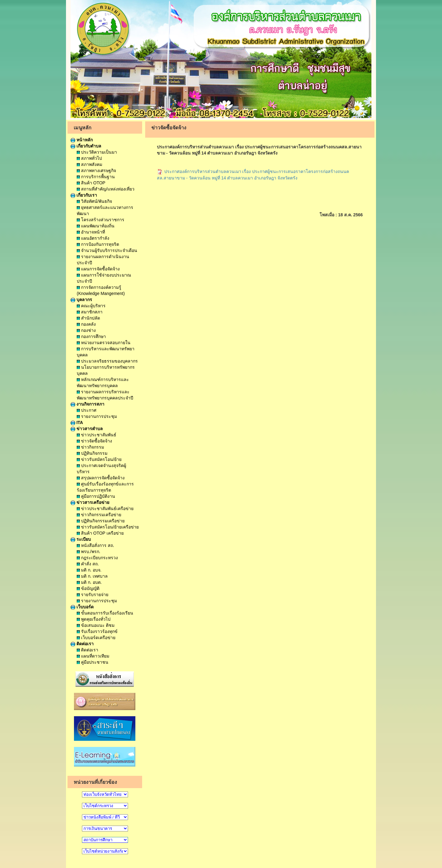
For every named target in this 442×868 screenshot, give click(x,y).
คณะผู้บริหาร (91, 306)
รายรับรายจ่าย (93, 595)
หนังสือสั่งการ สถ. (95, 545)
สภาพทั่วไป (89, 158)
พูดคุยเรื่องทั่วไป (94, 619)
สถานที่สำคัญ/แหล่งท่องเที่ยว (106, 189)
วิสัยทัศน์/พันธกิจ (94, 201)
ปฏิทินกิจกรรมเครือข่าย (101, 521)
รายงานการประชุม (97, 416)
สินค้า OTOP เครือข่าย (100, 533)
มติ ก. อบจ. (89, 570)
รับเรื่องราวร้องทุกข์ (97, 631)
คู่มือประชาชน (93, 662)
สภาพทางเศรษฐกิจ (96, 171)
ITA (77, 422)
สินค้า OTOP (91, 183)
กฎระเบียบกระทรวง (97, 558)
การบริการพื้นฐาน (96, 177)
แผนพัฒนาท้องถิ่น (96, 226)
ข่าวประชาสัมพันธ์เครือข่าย (105, 509)
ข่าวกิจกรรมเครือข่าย (99, 515)
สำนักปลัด (88, 318)
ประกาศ (87, 410)
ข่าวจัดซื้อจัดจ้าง (94, 441)
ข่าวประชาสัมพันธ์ (97, 435)
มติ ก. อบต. (89, 582)
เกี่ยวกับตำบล (86, 146)
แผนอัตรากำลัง (93, 238)
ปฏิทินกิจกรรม (92, 453)
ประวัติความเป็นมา (97, 152)
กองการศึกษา (91, 336)
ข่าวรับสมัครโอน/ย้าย (99, 459)
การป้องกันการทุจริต (98, 244)
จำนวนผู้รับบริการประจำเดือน (107, 250)
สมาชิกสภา (90, 312)
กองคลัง (86, 324)
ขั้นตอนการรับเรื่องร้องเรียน (105, 613)
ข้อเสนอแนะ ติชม (96, 625)
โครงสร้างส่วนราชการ (101, 220)
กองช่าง (86, 330)
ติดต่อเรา (82, 644)
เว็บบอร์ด (82, 607)
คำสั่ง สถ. (88, 564)
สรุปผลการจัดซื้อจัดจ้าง (101, 478)
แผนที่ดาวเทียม (93, 656)
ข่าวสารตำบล (87, 429)
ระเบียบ (81, 539)
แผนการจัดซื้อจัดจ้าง (98, 269)
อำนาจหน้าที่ (91, 232)
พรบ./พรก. (89, 552)
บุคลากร (81, 300)
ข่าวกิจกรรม (90, 447)
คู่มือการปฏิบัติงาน (96, 496)
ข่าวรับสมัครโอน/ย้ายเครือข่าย (108, 527)
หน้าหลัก (82, 140)
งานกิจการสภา (87, 404)
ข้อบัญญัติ (88, 588)
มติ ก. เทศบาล (92, 576)
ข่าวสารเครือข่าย (90, 502)
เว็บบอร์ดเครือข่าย (96, 638)
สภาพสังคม (89, 164)
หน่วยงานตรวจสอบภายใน (104, 343)
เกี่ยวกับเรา (84, 195)
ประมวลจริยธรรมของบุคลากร (107, 361)
